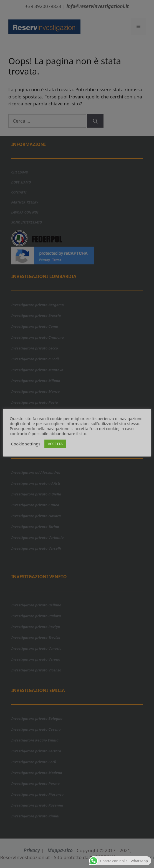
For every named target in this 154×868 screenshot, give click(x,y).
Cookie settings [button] (26, 444)
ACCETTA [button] (55, 444)
